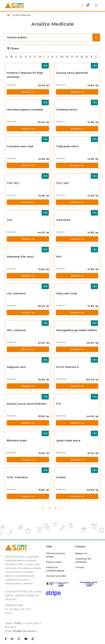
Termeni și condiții (56, 576)
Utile (49, 547)
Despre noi (81, 553)
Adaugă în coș (28, 92)
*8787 (18, 623)
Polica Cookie (54, 562)
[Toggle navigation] (96, 6)
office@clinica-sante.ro (24, 631)
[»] (62, 508)
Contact (80, 547)
